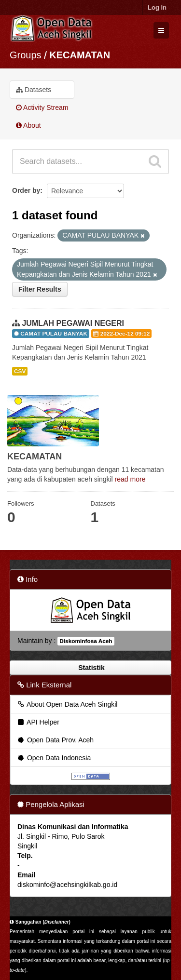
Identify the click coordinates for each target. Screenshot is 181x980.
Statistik (90, 668)
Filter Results (40, 289)
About (28, 125)
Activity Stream (42, 107)
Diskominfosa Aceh (86, 641)
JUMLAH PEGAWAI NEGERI (73, 323)
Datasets (34, 90)
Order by (26, 190)
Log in (157, 7)
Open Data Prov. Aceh (55, 740)
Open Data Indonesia (54, 758)
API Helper (38, 722)
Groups (26, 55)
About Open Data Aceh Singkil (67, 704)
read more (130, 479)
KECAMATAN (80, 55)
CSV (20, 371)
